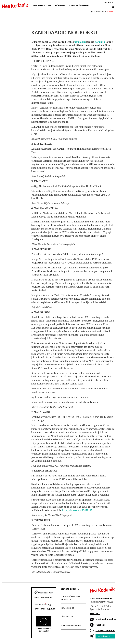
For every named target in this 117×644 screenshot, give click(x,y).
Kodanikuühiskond (79, 6)
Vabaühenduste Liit (43, 6)
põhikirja (100, 42)
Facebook (100, 625)
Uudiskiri (111, 12)
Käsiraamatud (67, 617)
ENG (106, 2)
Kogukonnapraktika (71, 625)
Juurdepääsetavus (99, 12)
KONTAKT (95, 614)
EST (110, 2)
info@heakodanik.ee (106, 619)
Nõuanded (61, 6)
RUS (113, 2)
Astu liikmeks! (67, 608)
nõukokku (80, 42)
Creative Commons (105, 630)
